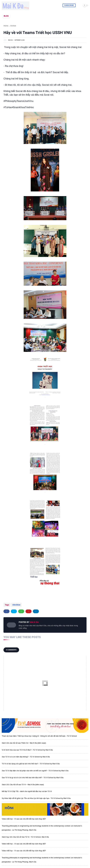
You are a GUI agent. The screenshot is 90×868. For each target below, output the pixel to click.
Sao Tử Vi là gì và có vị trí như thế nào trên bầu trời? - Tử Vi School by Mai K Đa (33, 778)
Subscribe (69, 5)
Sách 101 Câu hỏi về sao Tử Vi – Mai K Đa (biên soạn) (23, 785)
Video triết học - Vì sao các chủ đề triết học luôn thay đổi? (24, 819)
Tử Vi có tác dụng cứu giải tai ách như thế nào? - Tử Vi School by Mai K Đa (31, 764)
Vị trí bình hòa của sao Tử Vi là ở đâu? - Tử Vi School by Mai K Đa (27, 750)
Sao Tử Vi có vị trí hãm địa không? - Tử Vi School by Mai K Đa (26, 757)
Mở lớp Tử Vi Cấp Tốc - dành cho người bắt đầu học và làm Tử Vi (27, 791)
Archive (13, 26)
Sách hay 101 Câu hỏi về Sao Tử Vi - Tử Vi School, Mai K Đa (25, 837)
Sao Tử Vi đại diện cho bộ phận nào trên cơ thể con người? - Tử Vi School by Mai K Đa (35, 771)
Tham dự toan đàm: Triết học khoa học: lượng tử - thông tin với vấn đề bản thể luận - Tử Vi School (39, 736)
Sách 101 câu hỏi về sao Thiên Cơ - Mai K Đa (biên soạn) (24, 743)
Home (6, 26)
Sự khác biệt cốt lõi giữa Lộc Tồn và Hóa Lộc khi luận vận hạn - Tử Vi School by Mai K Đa (36, 798)
